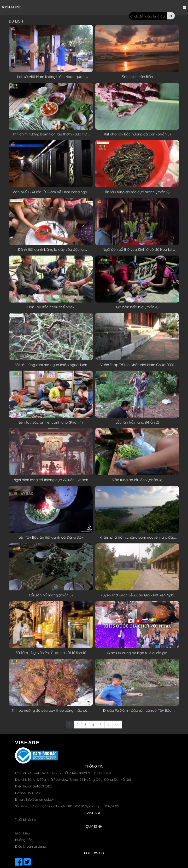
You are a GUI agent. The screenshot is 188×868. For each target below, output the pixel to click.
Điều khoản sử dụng (31, 846)
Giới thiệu (22, 833)
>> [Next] (117, 724)
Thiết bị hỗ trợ (26, 819)
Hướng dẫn (24, 839)
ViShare (12, 7)
